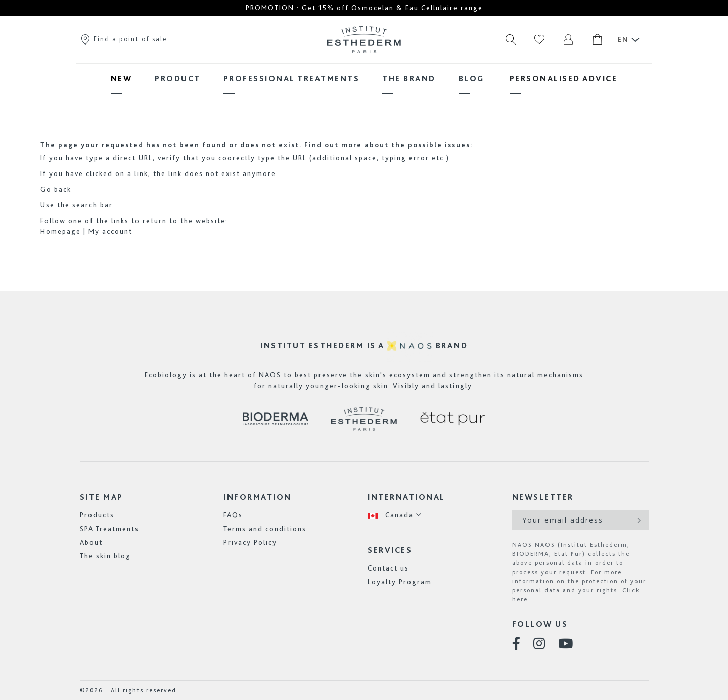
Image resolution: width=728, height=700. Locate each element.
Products (97, 515)
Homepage (61, 231)
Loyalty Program (400, 582)
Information (258, 497)
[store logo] (364, 39)
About (91, 542)
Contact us (388, 568)
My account (110, 231)
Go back (56, 189)
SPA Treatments (109, 529)
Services (390, 550)
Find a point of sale (124, 39)
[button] (395, 515)
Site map (102, 497)
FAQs (233, 515)
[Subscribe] (638, 520)
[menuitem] (122, 79)
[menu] (364, 79)
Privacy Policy (250, 542)
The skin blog (105, 556)
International (406, 497)
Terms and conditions (265, 529)
